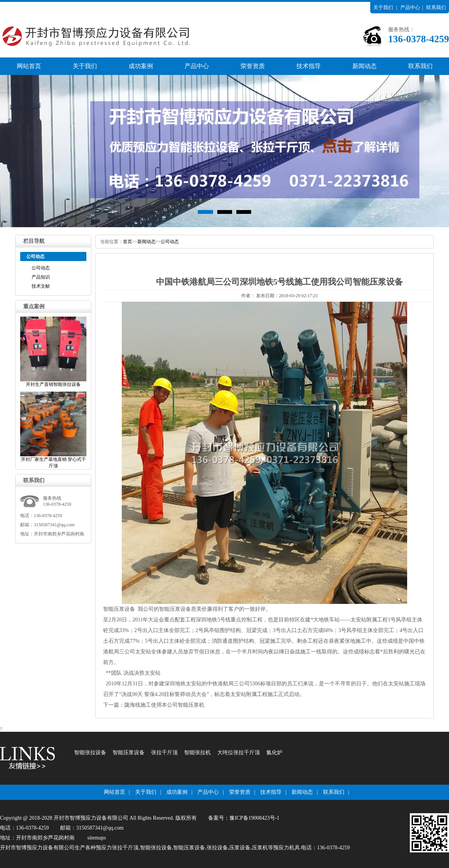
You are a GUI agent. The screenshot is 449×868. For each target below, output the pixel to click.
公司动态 (41, 268)
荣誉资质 (253, 66)
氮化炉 (274, 753)
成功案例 (141, 66)
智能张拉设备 (90, 753)
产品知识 (41, 277)
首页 (127, 242)
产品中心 (410, 7)
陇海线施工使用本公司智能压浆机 (164, 705)
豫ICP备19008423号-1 (254, 818)
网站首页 (29, 66)
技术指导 (309, 66)
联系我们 (436, 7)
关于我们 (383, 7)
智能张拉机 (197, 753)
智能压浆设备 (119, 609)
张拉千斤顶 (164, 753)
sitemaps (97, 838)
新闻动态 (365, 66)
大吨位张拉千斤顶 (239, 753)
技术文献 (41, 286)
